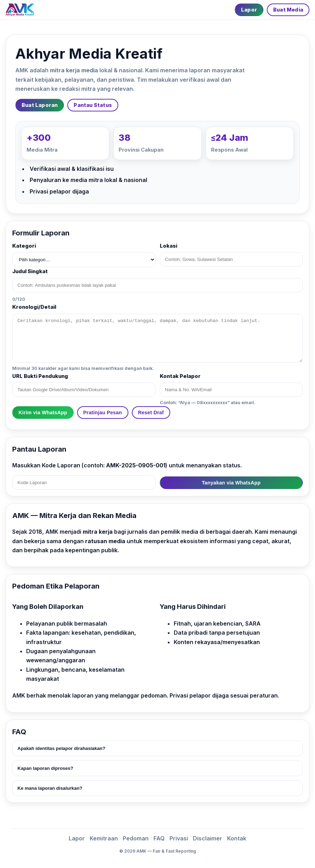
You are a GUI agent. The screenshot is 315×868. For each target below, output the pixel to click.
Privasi (179, 838)
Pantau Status (93, 105)
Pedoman (136, 838)
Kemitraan (104, 838)
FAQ (159, 838)
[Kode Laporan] (84, 483)
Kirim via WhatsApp (43, 413)
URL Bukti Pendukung (40, 376)
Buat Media (288, 10)
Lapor (249, 10)
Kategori (24, 246)
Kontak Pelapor (180, 376)
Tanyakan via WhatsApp (231, 483)
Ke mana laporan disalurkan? (50, 788)
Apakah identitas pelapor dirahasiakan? (61, 748)
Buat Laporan (40, 105)
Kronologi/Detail (34, 307)
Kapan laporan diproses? (45, 768)
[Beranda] (20, 10)
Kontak (237, 838)
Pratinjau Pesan (103, 413)
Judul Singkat (30, 271)
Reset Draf (151, 413)
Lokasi (168, 246)
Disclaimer (208, 838)
